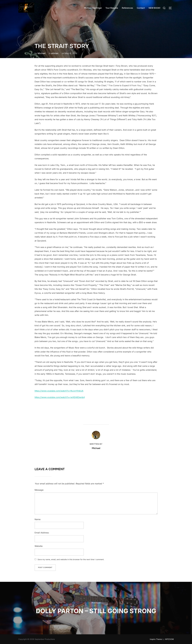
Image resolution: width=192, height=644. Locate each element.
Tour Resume (112, 8)
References (127, 8)
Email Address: (42, 533)
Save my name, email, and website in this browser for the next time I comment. (71, 559)
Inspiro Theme (156, 639)
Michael (42, 53)
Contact (141, 8)
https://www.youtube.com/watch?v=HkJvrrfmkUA (59, 391)
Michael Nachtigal (93, 8)
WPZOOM (169, 639)
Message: (39, 490)
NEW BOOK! (155, 8)
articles (55, 53)
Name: (38, 519)
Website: (39, 546)
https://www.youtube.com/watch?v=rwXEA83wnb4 (60, 397)
